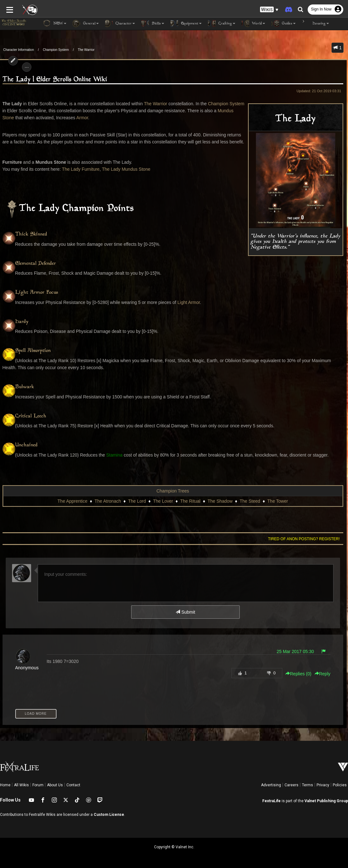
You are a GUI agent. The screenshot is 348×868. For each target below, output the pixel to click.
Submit (185, 612)
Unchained (27, 445)
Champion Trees (173, 491)
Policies (340, 785)
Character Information (19, 50)
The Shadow (220, 501)
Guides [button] (284, 24)
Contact (73, 785)
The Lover (163, 501)
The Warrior (86, 50)
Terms (308, 785)
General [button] (86, 24)
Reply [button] (323, 674)
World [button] (253, 24)
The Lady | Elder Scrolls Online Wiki (55, 80)
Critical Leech (31, 416)
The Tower (278, 501)
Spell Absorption (33, 351)
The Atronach (108, 501)
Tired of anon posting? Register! (304, 539)
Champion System (56, 50)
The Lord (137, 501)
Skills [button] (153, 24)
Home (5, 785)
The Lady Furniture (81, 169)
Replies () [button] (298, 674)
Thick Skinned (31, 234)
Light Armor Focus (37, 293)
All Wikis (21, 785)
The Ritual (190, 501)
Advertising (271, 785)
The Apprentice (72, 501)
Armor (82, 118)
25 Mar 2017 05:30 (295, 651)
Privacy (323, 785)
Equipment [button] (186, 24)
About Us (55, 785)
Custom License (109, 815)
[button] (269, 10)
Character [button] (120, 24)
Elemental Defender (36, 264)
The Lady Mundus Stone (126, 169)
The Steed (250, 501)
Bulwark (25, 387)
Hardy (22, 322)
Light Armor (189, 302)
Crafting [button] (222, 24)
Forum (38, 785)
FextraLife (271, 801)
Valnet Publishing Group (326, 801)
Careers (291, 785)
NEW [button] (55, 24)
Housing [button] (315, 24)
